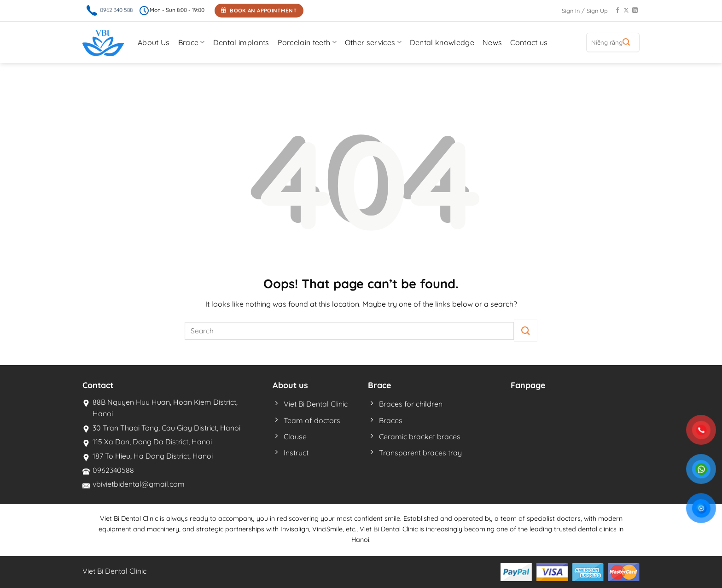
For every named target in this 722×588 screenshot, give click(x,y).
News (492, 42)
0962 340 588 (116, 10)
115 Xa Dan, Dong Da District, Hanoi (152, 442)
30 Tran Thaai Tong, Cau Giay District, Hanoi (166, 428)
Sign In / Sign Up (585, 11)
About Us (154, 42)
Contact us (529, 42)
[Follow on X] (626, 11)
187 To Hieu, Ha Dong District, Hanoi (153, 456)
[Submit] (626, 42)
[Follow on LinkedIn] (635, 11)
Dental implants (241, 42)
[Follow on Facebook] (617, 11)
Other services (373, 42)
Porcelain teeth (307, 42)
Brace (192, 42)
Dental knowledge (442, 42)
